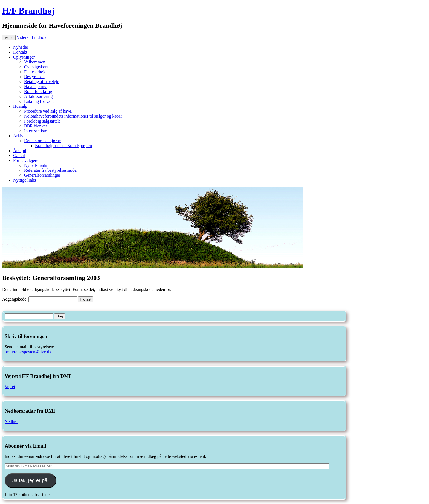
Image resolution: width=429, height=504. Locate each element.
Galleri (19, 155)
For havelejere (26, 160)
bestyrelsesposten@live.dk (28, 352)
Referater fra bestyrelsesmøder (51, 170)
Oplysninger (24, 57)
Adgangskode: (40, 299)
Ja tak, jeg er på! (31, 480)
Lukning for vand (39, 101)
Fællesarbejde (36, 72)
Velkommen (35, 62)
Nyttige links (24, 180)
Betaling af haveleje (42, 82)
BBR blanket (35, 126)
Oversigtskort (36, 67)
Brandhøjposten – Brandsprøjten (63, 146)
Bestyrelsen (34, 77)
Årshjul (20, 151)
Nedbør (11, 422)
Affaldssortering (38, 96)
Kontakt (20, 52)
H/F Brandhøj (28, 11)
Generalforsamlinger (42, 175)
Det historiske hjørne (42, 141)
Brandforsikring (38, 91)
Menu (9, 38)
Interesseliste (36, 131)
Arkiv (18, 136)
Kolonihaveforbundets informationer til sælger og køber (73, 116)
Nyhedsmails (36, 165)
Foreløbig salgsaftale (42, 121)
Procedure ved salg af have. (48, 111)
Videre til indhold (32, 37)
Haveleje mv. (36, 87)
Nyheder (21, 47)
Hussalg (20, 106)
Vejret (10, 387)
